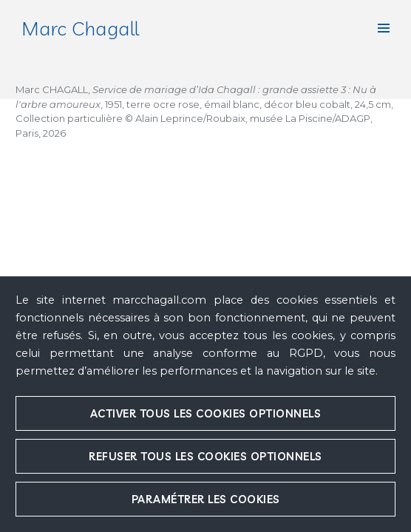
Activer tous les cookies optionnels (206, 413)
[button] (384, 28)
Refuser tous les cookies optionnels (205, 456)
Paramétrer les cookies (206, 499)
